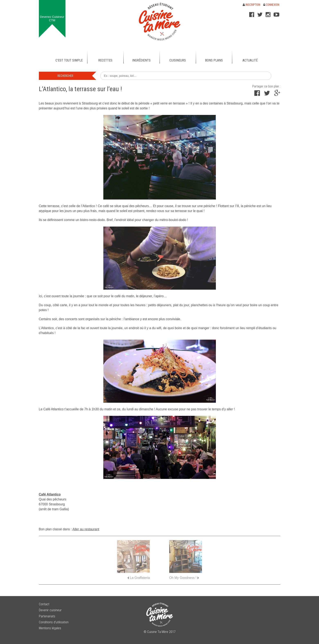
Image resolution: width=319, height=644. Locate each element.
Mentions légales (50, 628)
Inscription (251, 5)
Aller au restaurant (86, 529)
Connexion (271, 5)
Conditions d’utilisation (54, 622)
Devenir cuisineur (50, 610)
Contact (44, 604)
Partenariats (47, 616)
